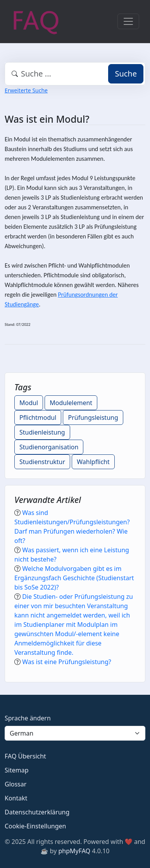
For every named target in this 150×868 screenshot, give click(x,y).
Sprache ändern (28, 718)
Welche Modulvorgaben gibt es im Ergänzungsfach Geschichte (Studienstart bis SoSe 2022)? (74, 578)
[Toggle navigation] (128, 21)
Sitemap (17, 770)
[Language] (75, 733)
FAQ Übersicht (25, 756)
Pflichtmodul (38, 417)
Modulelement (71, 403)
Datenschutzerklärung (37, 812)
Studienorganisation (49, 447)
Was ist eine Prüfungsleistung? (67, 662)
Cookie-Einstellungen (35, 826)
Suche (126, 74)
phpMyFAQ (74, 851)
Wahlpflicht (93, 462)
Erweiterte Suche (26, 90)
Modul (29, 403)
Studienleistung (42, 432)
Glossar (16, 784)
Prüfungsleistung (93, 417)
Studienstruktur (42, 462)
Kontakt (16, 798)
